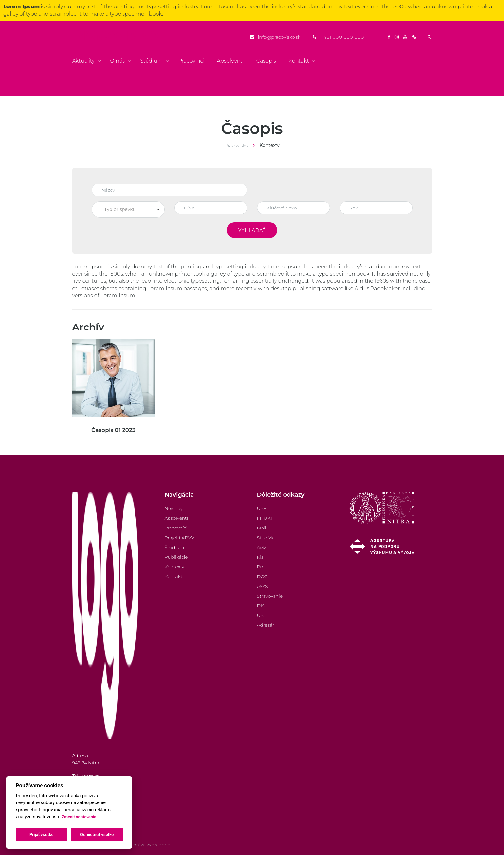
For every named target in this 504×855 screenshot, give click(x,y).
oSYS (263, 586)
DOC (262, 576)
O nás (117, 61)
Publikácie (176, 557)
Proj (261, 567)
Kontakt (299, 61)
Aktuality (83, 61)
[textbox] (128, 209)
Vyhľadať (252, 230)
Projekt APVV (180, 538)
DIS (261, 606)
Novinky (174, 508)
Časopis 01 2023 (113, 430)
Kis (260, 557)
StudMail (267, 538)
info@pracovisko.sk (279, 37)
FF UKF (265, 518)
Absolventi (230, 61)
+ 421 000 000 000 (341, 37)
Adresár (266, 625)
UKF (262, 508)
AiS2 (262, 547)
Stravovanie (270, 596)
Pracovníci (191, 61)
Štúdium (152, 61)
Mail (262, 528)
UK (260, 615)
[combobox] (128, 209)
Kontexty (175, 567)
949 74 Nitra (86, 763)
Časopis (266, 61)
